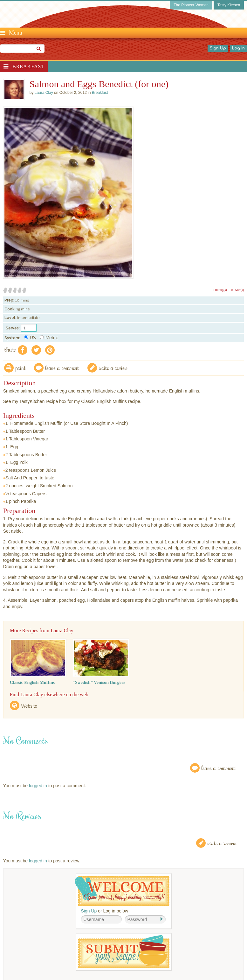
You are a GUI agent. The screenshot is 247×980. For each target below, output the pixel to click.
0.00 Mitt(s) (237, 290)
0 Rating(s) (220, 290)
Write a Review (222, 843)
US (30, 338)
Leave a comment (62, 368)
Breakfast (28, 66)
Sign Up (218, 48)
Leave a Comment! (219, 768)
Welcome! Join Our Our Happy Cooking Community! (122, 891)
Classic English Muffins (32, 682)
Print (21, 368)
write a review (113, 368)
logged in (38, 786)
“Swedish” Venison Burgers (99, 682)
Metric (49, 338)
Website (29, 706)
